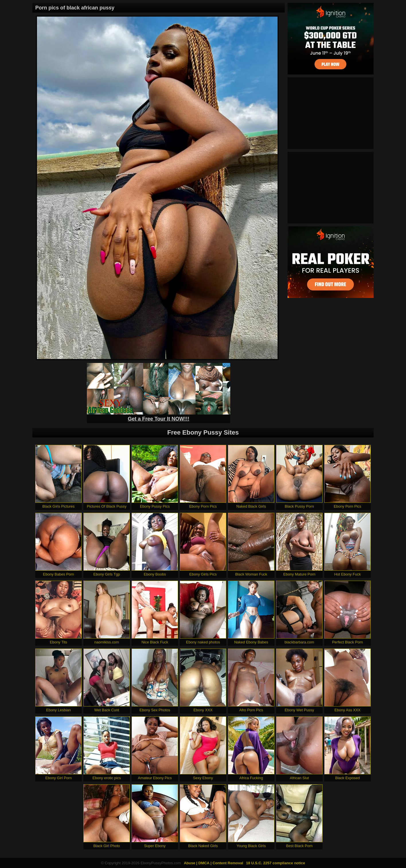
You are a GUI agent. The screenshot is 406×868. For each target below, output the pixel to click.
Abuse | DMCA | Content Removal (213, 863)
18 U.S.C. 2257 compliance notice (276, 863)
